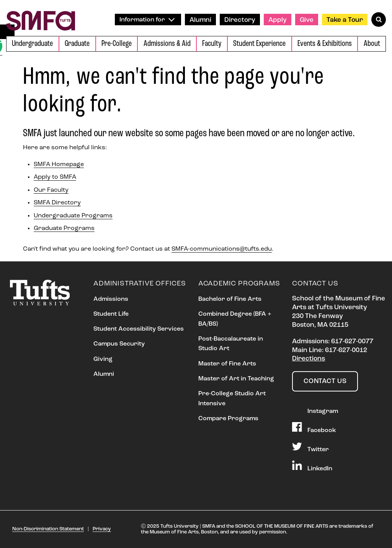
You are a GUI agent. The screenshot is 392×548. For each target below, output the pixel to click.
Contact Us (325, 381)
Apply (278, 20)
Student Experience (259, 44)
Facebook (314, 428)
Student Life (111, 314)
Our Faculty (51, 190)
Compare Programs (228, 419)
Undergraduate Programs (73, 216)
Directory (240, 20)
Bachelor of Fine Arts (230, 299)
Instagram (315, 409)
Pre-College (117, 44)
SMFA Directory (57, 203)
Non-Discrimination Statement (48, 529)
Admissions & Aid (167, 44)
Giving (103, 359)
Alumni (200, 20)
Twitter (310, 447)
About (372, 44)
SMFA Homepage (59, 165)
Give (307, 20)
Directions (309, 359)
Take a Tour (345, 20)
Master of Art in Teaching (236, 379)
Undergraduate (32, 44)
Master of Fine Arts (227, 364)
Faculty (212, 44)
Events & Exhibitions (325, 44)
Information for (147, 20)
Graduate (77, 44)
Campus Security (119, 344)
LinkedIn (312, 466)
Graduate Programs (64, 228)
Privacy (102, 529)
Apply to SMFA (55, 177)
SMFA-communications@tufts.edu (222, 249)
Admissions (111, 299)
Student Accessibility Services (139, 329)
